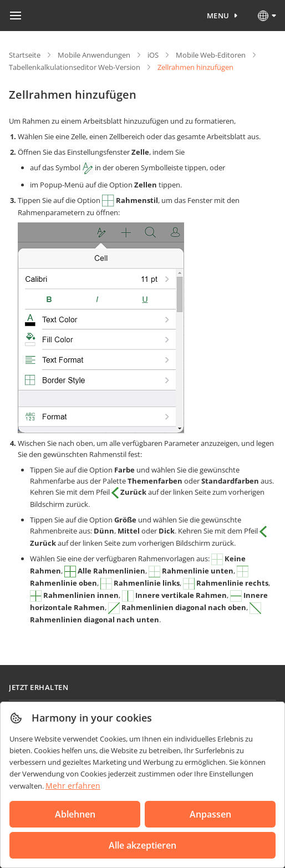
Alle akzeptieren (142, 845)
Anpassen (210, 814)
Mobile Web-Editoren (211, 55)
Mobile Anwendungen (94, 55)
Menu (218, 16)
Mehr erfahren (73, 786)
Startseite (25, 55)
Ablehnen (75, 814)
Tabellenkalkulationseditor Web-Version (75, 67)
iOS (153, 55)
